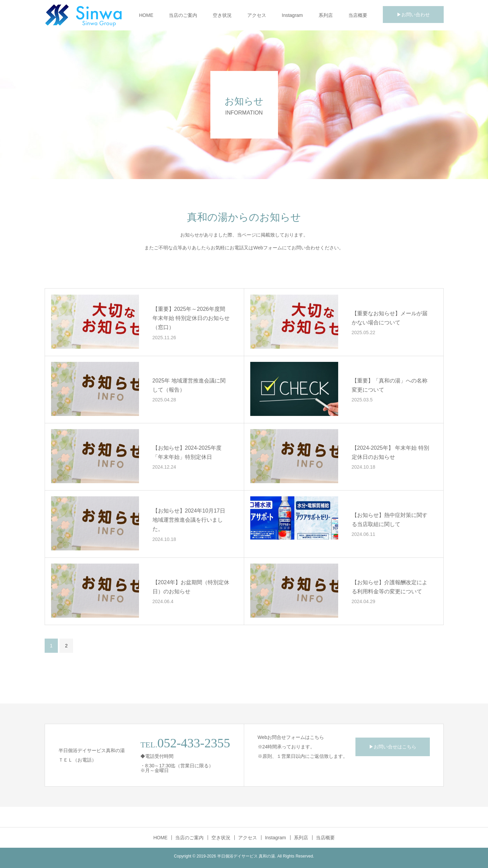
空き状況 (222, 15)
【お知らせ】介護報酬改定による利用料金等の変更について (390, 587)
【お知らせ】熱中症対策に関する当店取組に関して (390, 520)
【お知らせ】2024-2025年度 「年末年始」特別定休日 (187, 452)
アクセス (257, 15)
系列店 (326, 15)
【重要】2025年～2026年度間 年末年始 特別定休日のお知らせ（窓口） (191, 318)
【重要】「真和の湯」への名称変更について (390, 385)
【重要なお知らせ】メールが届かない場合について (390, 318)
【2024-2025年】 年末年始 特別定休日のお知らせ (390, 452)
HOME (146, 15)
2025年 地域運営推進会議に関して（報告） (189, 385)
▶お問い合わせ (413, 15)
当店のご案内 (183, 15)
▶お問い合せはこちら (393, 747)
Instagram (292, 15)
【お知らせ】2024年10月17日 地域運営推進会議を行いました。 (189, 520)
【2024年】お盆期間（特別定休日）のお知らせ (191, 587)
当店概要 (358, 15)
